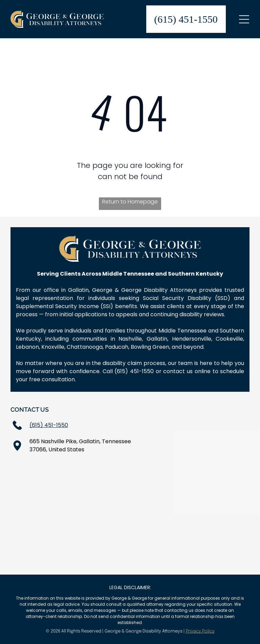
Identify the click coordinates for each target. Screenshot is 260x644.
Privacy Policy (200, 631)
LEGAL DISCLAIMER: (130, 587)
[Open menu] (244, 19)
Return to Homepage (130, 202)
